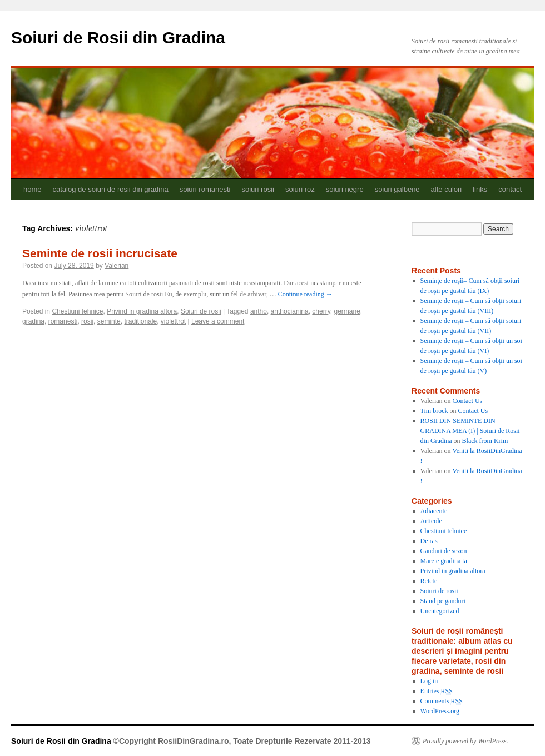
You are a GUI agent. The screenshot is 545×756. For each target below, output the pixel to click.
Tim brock (434, 411)
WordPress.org (440, 711)
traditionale (140, 321)
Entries (437, 691)
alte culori (447, 189)
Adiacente (434, 511)
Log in (429, 681)
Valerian (117, 266)
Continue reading (305, 294)
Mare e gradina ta (444, 561)
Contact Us (468, 401)
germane (347, 311)
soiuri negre (345, 189)
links (480, 189)
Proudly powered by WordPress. (465, 741)
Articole (431, 521)
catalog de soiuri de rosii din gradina (111, 189)
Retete (429, 581)
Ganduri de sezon (444, 551)
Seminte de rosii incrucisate (100, 253)
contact (510, 189)
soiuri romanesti (205, 189)
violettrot (173, 321)
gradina (33, 321)
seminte (109, 321)
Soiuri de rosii (201, 311)
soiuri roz (300, 189)
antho (259, 311)
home (33, 189)
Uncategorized (440, 611)
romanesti (63, 321)
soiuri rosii (258, 189)
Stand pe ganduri (443, 601)
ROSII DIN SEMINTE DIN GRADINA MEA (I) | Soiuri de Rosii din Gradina (470, 431)
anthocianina (290, 311)
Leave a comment (218, 321)
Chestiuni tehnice (77, 311)
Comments (442, 701)
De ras (429, 541)
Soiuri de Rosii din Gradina (118, 38)
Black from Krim (485, 441)
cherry (321, 311)
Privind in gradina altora (142, 311)
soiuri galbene (397, 189)
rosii (87, 321)
